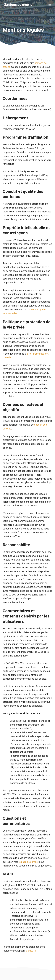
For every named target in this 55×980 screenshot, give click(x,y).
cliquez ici (31, 951)
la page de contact (29, 862)
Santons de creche (18, 5)
